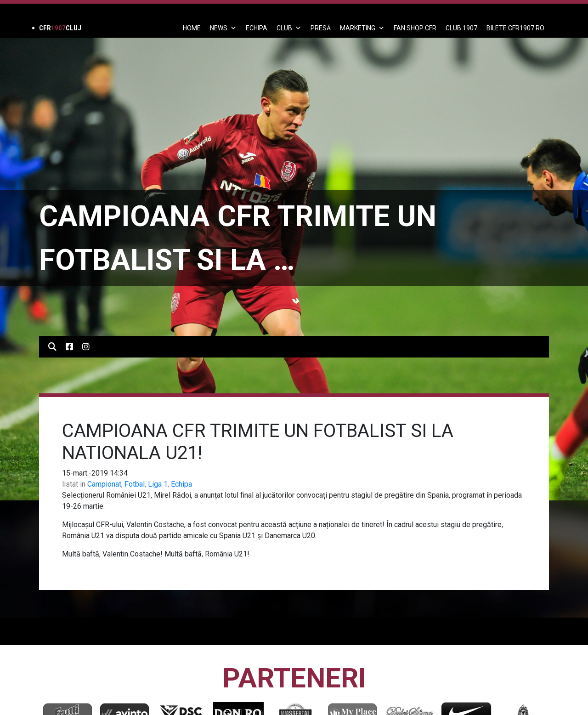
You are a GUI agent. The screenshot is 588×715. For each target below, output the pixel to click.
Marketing (362, 28)
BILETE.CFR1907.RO (515, 28)
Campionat (104, 484)
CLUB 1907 (461, 28)
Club (289, 28)
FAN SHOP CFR (415, 28)
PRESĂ (321, 28)
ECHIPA (257, 28)
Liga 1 (158, 484)
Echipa (181, 484)
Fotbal (135, 484)
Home (192, 28)
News (223, 28)
